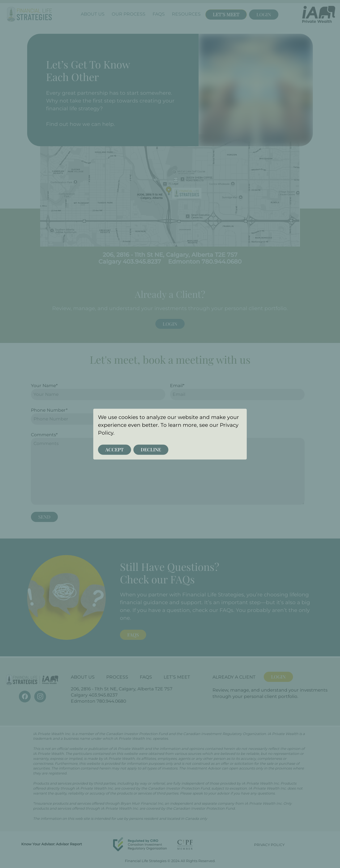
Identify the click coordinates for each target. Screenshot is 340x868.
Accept (115, 449)
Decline (151, 449)
